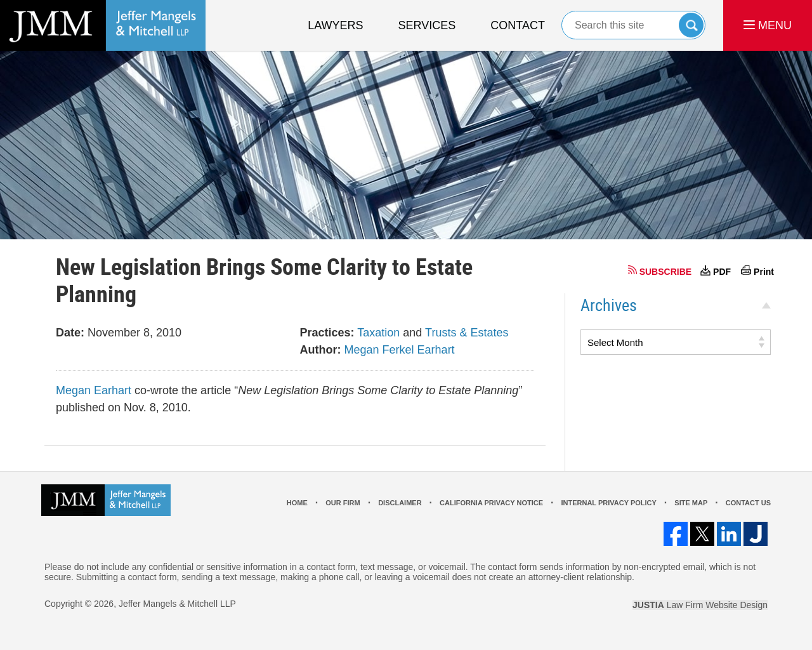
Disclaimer (400, 503)
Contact (518, 25)
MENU (768, 25)
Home (297, 503)
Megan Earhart (94, 390)
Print (764, 272)
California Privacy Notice (491, 503)
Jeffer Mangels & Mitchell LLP (177, 604)
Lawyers (335, 25)
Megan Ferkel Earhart (400, 350)
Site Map (691, 503)
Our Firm (343, 503)
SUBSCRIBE (665, 272)
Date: (70, 333)
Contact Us (748, 503)
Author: (321, 350)
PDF (722, 272)
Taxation (378, 333)
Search (691, 25)
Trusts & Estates (467, 333)
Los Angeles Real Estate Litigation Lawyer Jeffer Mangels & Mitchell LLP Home (103, 25)
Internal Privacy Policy (608, 503)
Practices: (327, 333)
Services (427, 25)
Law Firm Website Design (700, 605)
